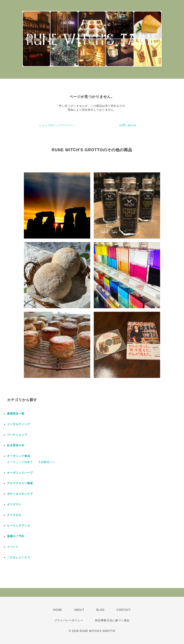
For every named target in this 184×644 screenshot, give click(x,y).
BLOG (101, 610)
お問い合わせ (128, 125)
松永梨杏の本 (16, 445)
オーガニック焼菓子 (20, 462)
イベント (13, 547)
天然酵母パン (47, 462)
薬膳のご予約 (16, 536)
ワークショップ (17, 435)
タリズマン (14, 504)
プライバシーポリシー (69, 620)
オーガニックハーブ (20, 473)
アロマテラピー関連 (20, 483)
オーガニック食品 (19, 456)
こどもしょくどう (19, 557)
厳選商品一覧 (16, 414)
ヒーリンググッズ (19, 526)
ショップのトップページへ (56, 125)
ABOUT (79, 610)
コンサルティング (19, 424)
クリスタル (14, 515)
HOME (58, 610)
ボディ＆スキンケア (20, 494)
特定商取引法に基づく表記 (112, 620)
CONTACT (124, 610)
